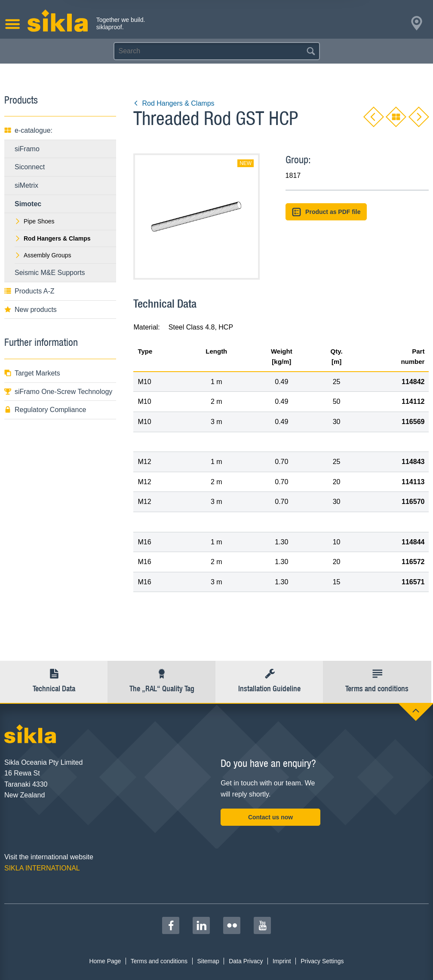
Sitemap (208, 961)
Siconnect (30, 167)
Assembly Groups (43, 255)
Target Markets (32, 373)
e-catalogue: (28, 130)
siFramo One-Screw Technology (58, 392)
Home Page (105, 961)
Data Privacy (246, 961)
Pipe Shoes (35, 221)
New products (31, 310)
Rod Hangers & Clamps (174, 103)
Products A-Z (29, 291)
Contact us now (270, 817)
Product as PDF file (326, 212)
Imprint (282, 961)
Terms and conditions (159, 961)
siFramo (27, 149)
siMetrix (26, 185)
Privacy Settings (322, 961)
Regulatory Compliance (45, 410)
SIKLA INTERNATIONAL (42, 868)
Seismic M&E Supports (50, 273)
